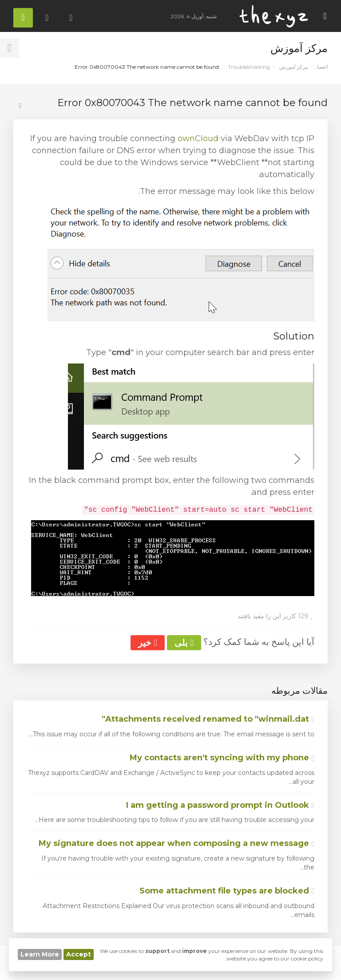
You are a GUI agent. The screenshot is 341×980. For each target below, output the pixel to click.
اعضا (322, 67)
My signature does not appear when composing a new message (176, 843)
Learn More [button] (40, 954)
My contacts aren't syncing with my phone (222, 758)
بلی (184, 643)
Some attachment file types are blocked (227, 891)
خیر (147, 643)
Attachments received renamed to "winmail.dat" (208, 719)
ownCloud (198, 138)
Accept (79, 954)
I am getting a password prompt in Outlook (220, 805)
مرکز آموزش (294, 67)
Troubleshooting (249, 67)
